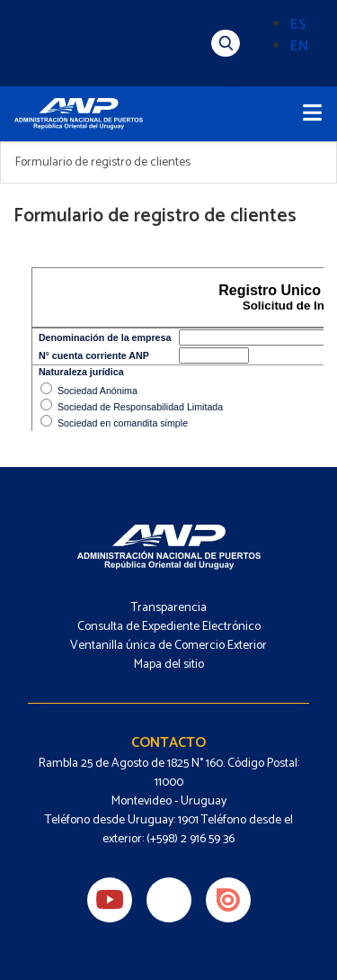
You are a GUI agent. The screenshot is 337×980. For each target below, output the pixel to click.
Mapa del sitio (169, 665)
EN (299, 46)
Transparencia (169, 608)
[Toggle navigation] (312, 114)
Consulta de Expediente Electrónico (169, 627)
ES (298, 25)
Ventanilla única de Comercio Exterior (168, 646)
